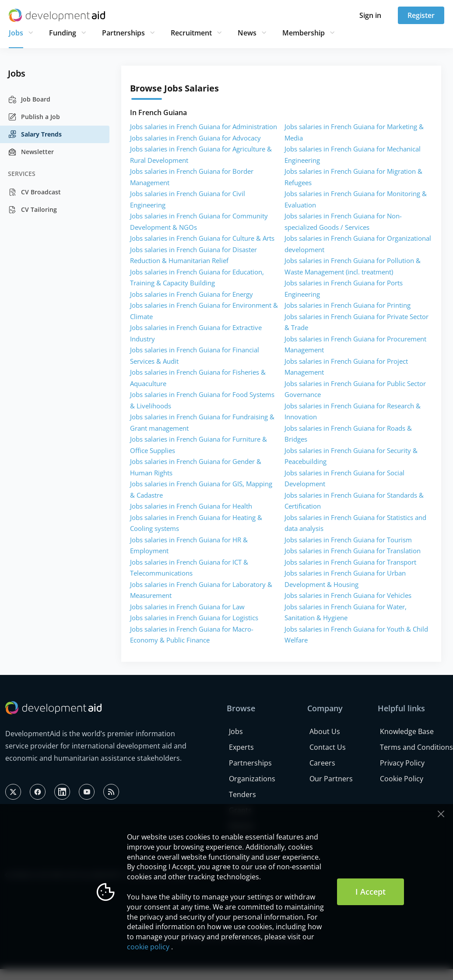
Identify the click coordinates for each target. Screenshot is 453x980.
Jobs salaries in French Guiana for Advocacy (195, 138)
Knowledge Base (407, 731)
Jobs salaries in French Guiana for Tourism (348, 540)
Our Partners (331, 779)
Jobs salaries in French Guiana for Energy (191, 294)
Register (421, 15)
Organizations (252, 779)
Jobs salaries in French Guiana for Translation (353, 551)
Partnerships (123, 33)
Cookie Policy (402, 779)
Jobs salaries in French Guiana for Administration (204, 126)
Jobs (16, 33)
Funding (63, 33)
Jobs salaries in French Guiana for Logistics (194, 618)
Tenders (242, 794)
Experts (241, 747)
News (247, 33)
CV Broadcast (34, 192)
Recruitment (191, 33)
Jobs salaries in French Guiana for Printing (348, 305)
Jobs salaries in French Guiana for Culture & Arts (202, 238)
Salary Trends (35, 134)
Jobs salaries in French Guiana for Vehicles (348, 595)
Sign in (370, 15)
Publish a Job (34, 117)
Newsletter (31, 152)
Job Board (29, 99)
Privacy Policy (402, 763)
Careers (322, 763)
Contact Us (328, 747)
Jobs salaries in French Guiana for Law (187, 607)
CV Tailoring (32, 210)
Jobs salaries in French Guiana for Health (191, 506)
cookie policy (148, 947)
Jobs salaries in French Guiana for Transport (350, 562)
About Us (325, 731)
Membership (304, 33)
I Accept (370, 892)
